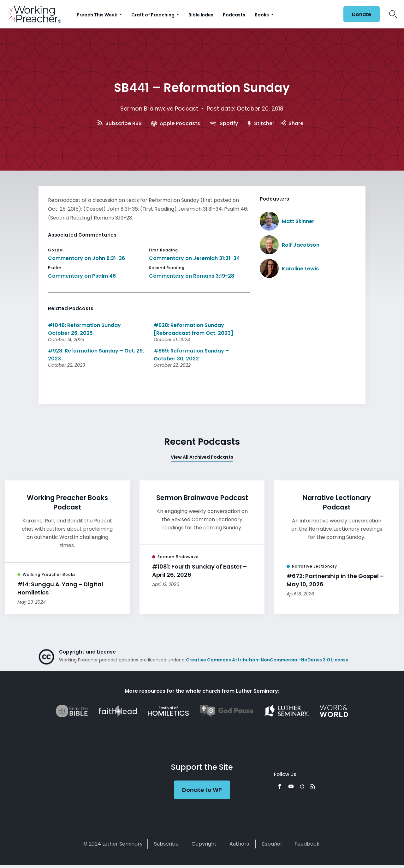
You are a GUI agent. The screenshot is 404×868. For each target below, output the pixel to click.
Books (262, 15)
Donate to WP (202, 790)
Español (272, 844)
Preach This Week (97, 15)
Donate (362, 14)
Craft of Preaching (153, 15)
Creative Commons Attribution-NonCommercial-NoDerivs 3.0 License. (268, 660)
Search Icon (393, 14)
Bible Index (201, 15)
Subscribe (166, 844)
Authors (239, 844)
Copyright (204, 844)
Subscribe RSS (120, 123)
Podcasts (234, 15)
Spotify (224, 123)
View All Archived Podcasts (202, 457)
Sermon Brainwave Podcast (159, 108)
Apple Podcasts (176, 123)
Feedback (307, 844)
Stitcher (261, 123)
